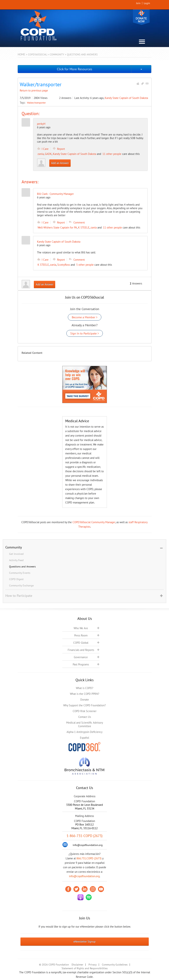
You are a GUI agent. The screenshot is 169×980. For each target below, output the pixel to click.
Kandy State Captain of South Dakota (126, 98)
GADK (48, 154)
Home (21, 54)
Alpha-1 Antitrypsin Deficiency (84, 732)
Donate (141, 17)
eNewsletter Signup (84, 942)
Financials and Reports (81, 650)
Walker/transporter (36, 103)
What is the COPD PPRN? (85, 694)
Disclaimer (77, 965)
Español (84, 738)
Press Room (81, 635)
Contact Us (85, 717)
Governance (81, 657)
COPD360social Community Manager (94, 522)
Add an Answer (60, 163)
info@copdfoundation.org (84, 876)
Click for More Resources (75, 69)
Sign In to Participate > (85, 333)
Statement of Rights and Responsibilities (85, 968)
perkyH (41, 124)
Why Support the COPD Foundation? (84, 705)
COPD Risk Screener (85, 711)
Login (147, 3)
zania (41, 154)
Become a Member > (85, 317)
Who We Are (81, 628)
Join (138, 3)
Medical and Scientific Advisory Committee (85, 724)
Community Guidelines (115, 965)
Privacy (93, 965)
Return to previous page (34, 90)
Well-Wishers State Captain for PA (57, 227)
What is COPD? (85, 688)
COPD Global (81, 643)
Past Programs (81, 664)
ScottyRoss (64, 265)
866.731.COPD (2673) (89, 858)
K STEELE (84, 227)
